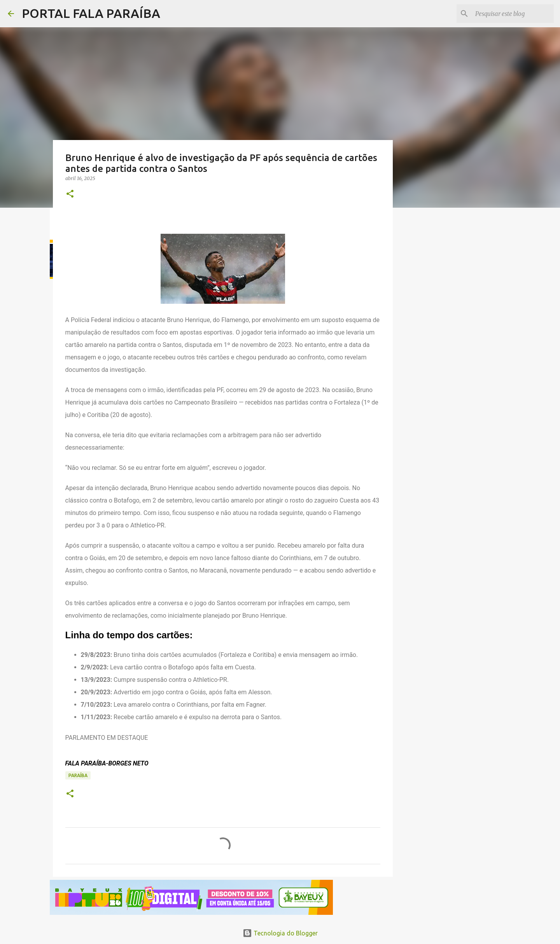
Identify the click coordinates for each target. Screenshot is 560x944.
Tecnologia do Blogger (280, 933)
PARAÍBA (78, 775)
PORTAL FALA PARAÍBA (91, 13)
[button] (70, 194)
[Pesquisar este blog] (513, 14)
